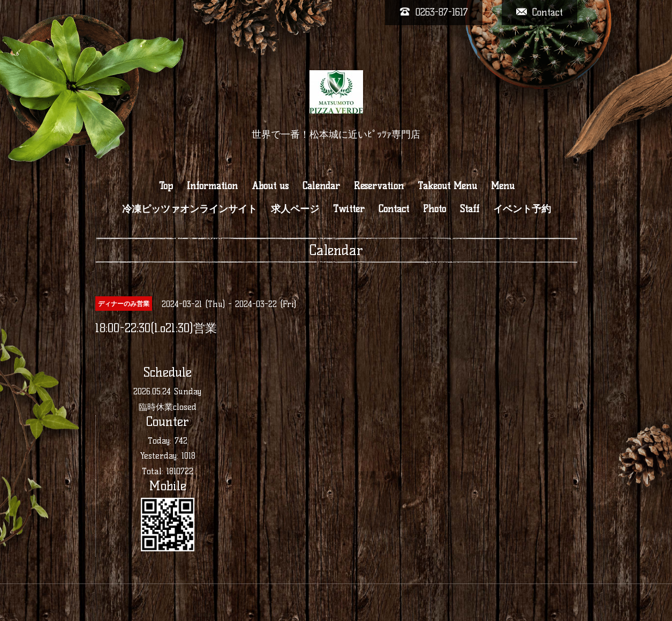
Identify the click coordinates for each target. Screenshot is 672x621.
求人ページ (295, 209)
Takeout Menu (447, 186)
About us (270, 186)
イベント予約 (522, 209)
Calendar (321, 186)
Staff (470, 209)
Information (212, 186)
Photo (435, 209)
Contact (394, 209)
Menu (503, 186)
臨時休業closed (168, 407)
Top (166, 186)
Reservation (379, 186)
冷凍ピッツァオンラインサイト (190, 209)
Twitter (349, 209)
